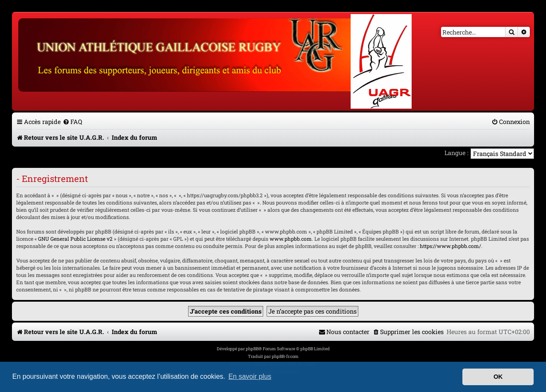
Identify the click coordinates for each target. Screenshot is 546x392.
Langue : (456, 153)
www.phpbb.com (291, 239)
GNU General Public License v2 (75, 239)
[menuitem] (73, 122)
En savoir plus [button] (250, 376)
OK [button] (498, 377)
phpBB (252, 349)
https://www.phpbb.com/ (450, 246)
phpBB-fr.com (285, 356)
